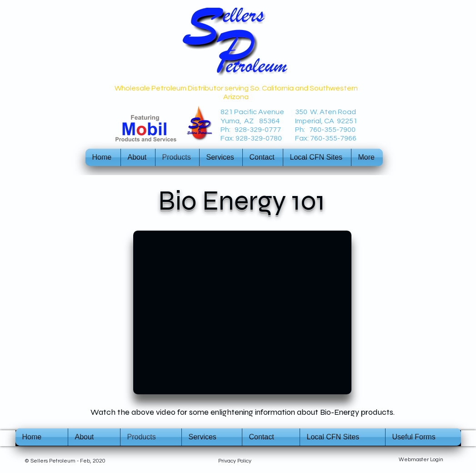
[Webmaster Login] (421, 460)
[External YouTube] (242, 312)
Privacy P (229, 461)
